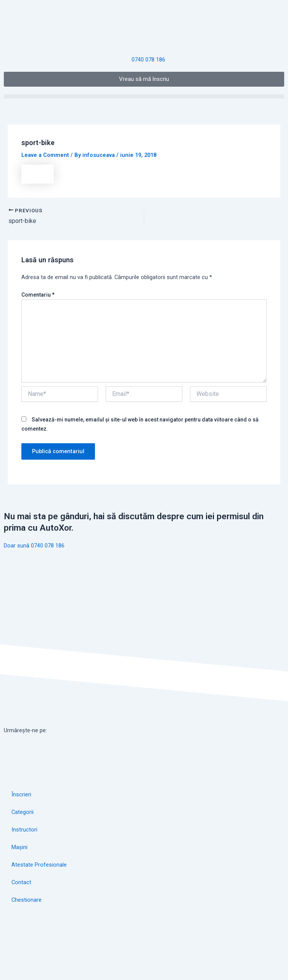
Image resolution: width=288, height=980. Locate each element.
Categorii (23, 812)
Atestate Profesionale (39, 865)
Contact (21, 882)
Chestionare (27, 900)
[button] (144, 96)
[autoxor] (144, 945)
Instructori (24, 830)
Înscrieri (21, 794)
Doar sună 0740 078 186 (34, 546)
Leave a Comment (45, 155)
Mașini (19, 847)
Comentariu (38, 295)
